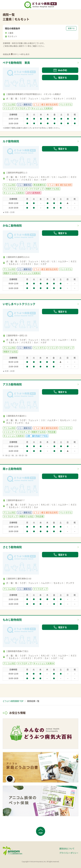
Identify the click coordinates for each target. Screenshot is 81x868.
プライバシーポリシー (69, 853)
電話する (60, 78)
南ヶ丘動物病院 (12, 469)
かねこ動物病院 (12, 226)
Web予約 (60, 70)
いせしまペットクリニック (19, 304)
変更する (71, 28)
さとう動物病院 (12, 547)
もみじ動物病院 (12, 620)
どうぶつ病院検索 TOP (13, 701)
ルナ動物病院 (11, 141)
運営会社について (67, 848)
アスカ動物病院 (12, 384)
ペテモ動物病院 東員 (16, 63)
